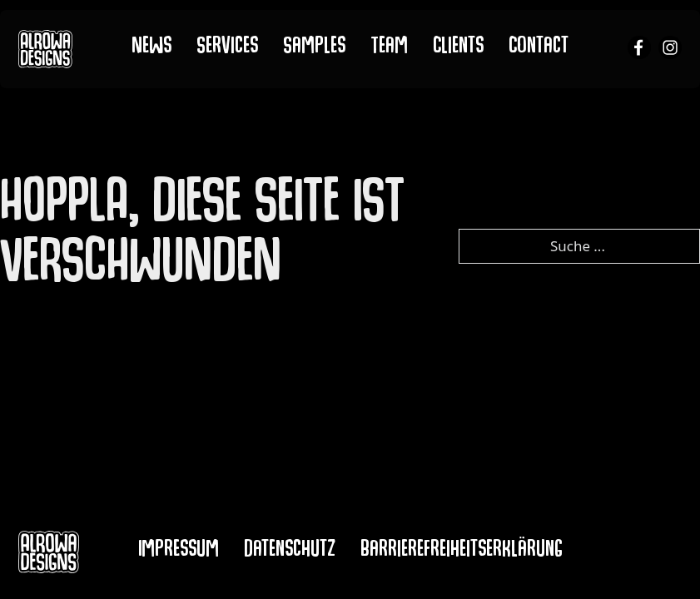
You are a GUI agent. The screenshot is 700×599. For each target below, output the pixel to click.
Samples (314, 48)
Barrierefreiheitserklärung (462, 552)
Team (390, 48)
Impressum (179, 552)
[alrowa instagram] (670, 50)
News (151, 48)
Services (227, 48)
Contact (539, 48)
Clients (459, 48)
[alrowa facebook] (639, 50)
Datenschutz (290, 552)
